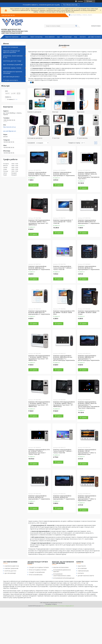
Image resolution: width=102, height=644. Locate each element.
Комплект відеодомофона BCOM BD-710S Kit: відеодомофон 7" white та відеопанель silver (87, 452)
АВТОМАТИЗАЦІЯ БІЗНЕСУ (11, 77)
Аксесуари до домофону (35, 138)
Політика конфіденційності (67, 606)
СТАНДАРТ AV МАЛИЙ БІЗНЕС (37, 572)
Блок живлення (50, 37)
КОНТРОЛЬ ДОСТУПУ (10, 571)
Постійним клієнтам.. (70, 5)
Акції (76, 37)
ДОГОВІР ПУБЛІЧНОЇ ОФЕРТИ (86, 576)
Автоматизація (67, 37)
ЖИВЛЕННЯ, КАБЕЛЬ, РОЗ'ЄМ (12, 68)
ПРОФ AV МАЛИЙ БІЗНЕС (36, 575)
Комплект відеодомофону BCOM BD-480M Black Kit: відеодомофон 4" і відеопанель (39, 268)
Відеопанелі (81, 112)
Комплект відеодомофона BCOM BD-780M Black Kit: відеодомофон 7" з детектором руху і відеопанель (89, 358)
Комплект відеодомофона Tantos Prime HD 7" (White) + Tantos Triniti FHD (63, 451)
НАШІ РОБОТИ (82, 566)
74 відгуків (80, 1)
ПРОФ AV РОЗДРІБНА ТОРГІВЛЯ (38, 570)
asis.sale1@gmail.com (10, 131)
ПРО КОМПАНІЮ (82, 568)
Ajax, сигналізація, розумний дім (13, 65)
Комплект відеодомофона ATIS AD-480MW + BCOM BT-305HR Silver (64, 313)
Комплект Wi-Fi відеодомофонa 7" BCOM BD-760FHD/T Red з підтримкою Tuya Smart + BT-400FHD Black (39, 222)
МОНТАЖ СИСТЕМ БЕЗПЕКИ (61, 567)
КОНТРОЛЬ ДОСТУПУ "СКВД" (12, 61)
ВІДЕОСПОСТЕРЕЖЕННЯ (10, 47)
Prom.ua (60, 603)
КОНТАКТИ (81, 573)
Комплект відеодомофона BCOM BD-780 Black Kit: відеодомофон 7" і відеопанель (64, 497)
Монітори (55, 112)
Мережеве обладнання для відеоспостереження (12, 52)
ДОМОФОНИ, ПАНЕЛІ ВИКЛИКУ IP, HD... (13, 57)
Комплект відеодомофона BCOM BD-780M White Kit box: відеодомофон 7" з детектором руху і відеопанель (64, 358)
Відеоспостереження (12, 37)
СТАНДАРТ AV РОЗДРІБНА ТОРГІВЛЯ (39, 567)
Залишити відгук (96, 26)
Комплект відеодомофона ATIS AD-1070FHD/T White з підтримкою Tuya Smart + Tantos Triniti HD (39, 452)
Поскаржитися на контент (51, 606)
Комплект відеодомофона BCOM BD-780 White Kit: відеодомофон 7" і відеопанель (39, 497)
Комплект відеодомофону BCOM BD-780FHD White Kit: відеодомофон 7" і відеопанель (89, 222)
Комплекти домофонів (34, 112)
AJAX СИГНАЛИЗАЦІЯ (10, 573)
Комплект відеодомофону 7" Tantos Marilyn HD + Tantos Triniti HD (63, 222)
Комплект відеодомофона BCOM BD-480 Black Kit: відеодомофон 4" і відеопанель (89, 268)
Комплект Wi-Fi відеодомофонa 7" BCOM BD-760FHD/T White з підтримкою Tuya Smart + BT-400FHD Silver (39, 358)
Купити (35, 185)
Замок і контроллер (36, 37)
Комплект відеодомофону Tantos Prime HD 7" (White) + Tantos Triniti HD (63, 268)
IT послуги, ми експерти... (11, 80)
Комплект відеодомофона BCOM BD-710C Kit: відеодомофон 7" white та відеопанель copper (87, 498)
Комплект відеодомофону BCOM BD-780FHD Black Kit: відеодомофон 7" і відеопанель (39, 174)
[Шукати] (76, 26)
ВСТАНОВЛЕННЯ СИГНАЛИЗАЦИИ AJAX (64, 578)
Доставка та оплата (94, 37)
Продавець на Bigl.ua (51, 604)
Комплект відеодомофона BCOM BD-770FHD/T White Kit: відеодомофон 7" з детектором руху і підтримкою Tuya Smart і (89, 175)
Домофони (24, 37)
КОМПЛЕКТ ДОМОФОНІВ (11, 568)
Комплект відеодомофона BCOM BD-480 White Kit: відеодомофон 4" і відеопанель (64, 174)
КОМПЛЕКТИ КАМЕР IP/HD (12, 566)
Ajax (58, 37)
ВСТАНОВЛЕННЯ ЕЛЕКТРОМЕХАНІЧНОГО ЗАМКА (62, 575)
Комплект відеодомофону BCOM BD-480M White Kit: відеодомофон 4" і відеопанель (39, 313)
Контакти (83, 37)
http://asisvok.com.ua (9, 127)
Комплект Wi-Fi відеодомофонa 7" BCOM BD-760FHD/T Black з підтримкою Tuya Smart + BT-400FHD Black (64, 404)
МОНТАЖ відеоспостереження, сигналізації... (13, 72)
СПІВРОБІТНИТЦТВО (83, 571)
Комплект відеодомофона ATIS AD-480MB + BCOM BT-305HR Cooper (89, 313)
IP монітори (56, 138)
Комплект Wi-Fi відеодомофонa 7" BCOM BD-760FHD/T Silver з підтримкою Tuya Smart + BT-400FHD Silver (39, 404)
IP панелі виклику (82, 138)
